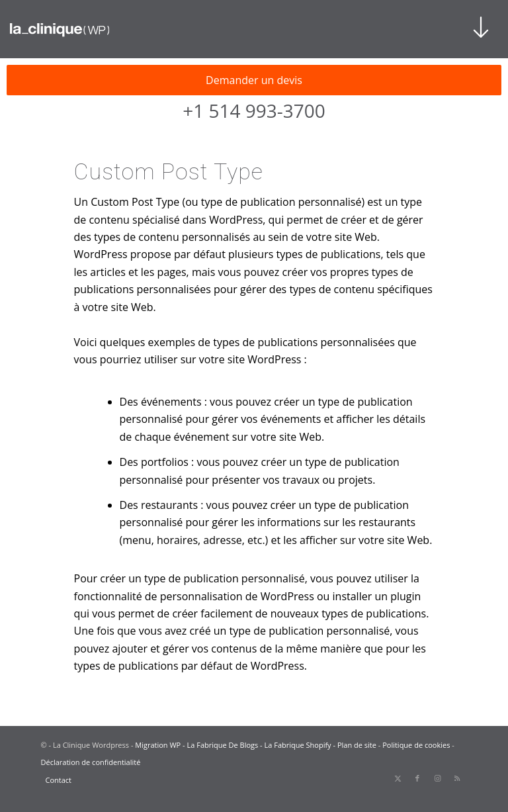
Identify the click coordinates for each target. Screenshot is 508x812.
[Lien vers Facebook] (417, 778)
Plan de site (357, 745)
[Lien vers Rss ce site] (457, 778)
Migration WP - (161, 745)
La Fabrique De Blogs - (226, 745)
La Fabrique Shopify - (301, 745)
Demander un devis (254, 80)
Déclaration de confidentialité (91, 762)
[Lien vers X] (398, 778)
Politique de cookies (416, 745)
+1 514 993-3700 (254, 111)
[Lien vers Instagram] (437, 778)
